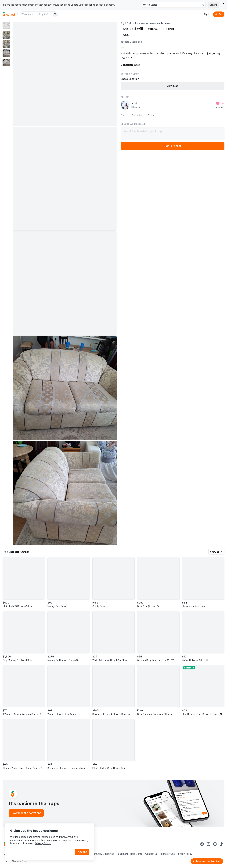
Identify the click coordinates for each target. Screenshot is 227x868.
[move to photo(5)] (6, 63)
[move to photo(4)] (6, 53)
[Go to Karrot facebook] (202, 844)
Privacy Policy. (43, 843)
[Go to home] (9, 14)
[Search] (55, 14)
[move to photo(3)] (6, 44)
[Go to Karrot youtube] (215, 844)
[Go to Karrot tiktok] (221, 844)
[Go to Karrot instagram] (209, 844)
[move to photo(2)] (6, 35)
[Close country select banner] (223, 4)
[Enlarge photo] (65, 74)
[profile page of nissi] (125, 105)
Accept (82, 852)
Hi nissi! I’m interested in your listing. (173, 134)
